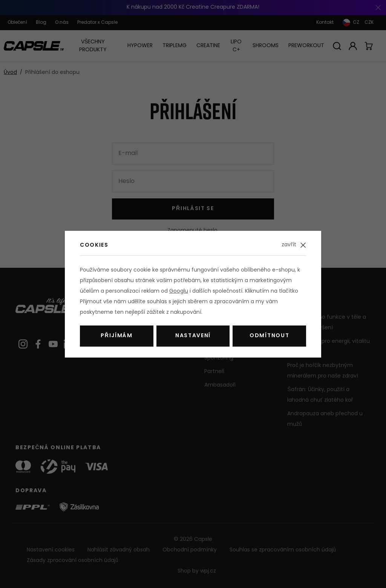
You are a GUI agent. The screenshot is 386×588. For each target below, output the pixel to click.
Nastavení (193, 336)
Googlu (179, 291)
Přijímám (117, 336)
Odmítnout (269, 336)
